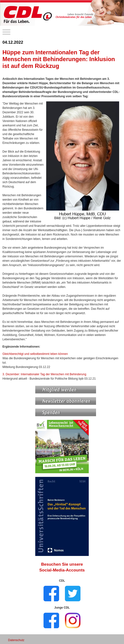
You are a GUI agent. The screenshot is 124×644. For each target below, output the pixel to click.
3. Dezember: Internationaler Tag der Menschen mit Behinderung (44, 374)
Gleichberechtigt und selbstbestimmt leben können (35, 354)
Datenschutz (16, 640)
